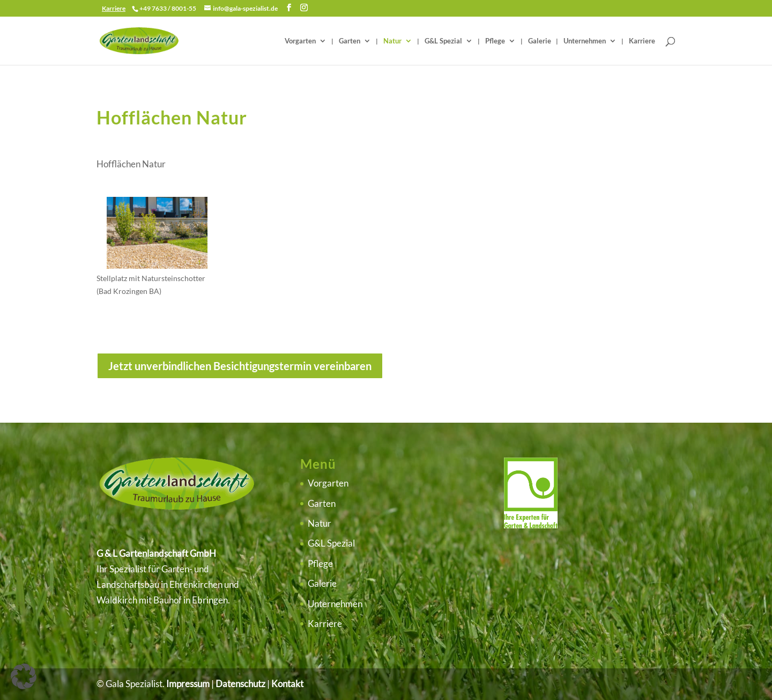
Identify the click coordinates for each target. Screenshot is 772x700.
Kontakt (287, 684)
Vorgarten (300, 41)
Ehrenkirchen (196, 584)
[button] (24, 676)
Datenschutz (240, 684)
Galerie (540, 41)
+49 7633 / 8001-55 (168, 8)
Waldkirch (117, 600)
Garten (350, 41)
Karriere (642, 41)
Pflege (495, 41)
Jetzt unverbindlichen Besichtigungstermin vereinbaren (240, 366)
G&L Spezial (443, 41)
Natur (392, 41)
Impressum (188, 684)
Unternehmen (585, 41)
